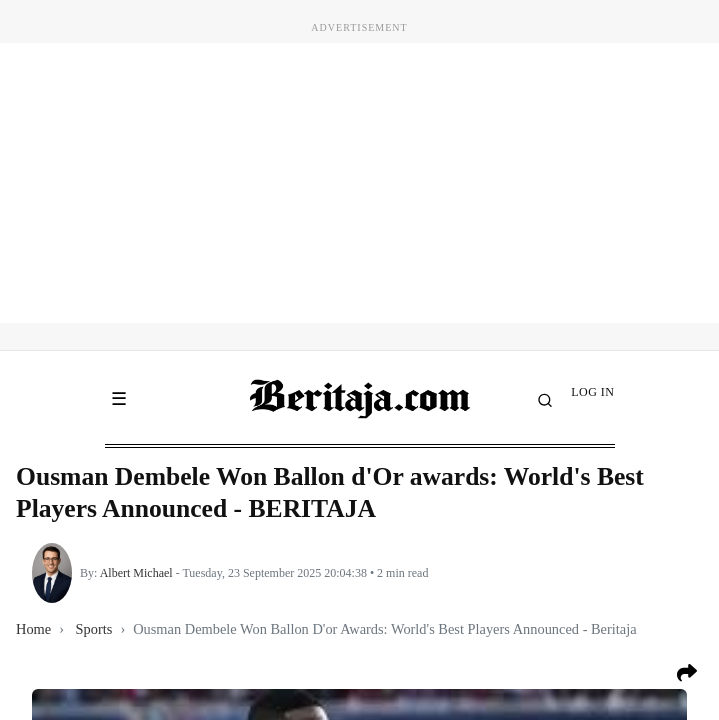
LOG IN (592, 392)
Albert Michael (136, 573)
